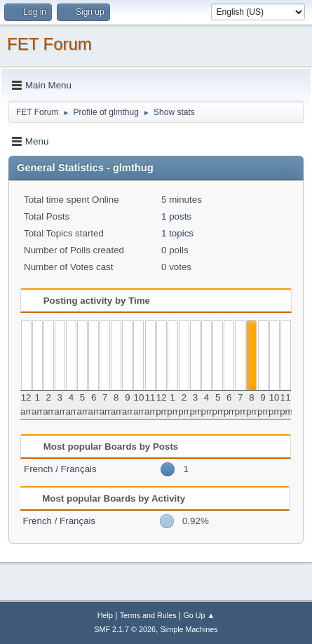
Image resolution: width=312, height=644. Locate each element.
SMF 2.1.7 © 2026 (125, 629)
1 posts (176, 216)
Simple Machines (189, 629)
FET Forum (49, 44)
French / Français (60, 469)
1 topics (177, 233)
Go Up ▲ (199, 615)
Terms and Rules (148, 615)
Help (105, 615)
